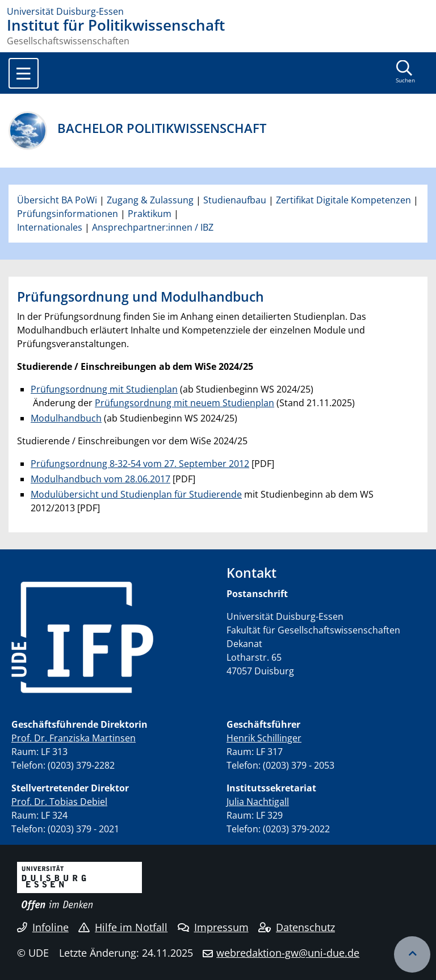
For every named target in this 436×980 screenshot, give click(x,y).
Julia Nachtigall (258, 802)
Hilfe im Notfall (123, 927)
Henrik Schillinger (264, 738)
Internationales (50, 227)
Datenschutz (297, 927)
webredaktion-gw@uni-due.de (288, 953)
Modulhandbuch (66, 418)
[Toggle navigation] (24, 73)
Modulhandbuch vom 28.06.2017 (100, 479)
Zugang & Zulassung (150, 200)
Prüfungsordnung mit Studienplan (104, 389)
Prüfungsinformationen (68, 214)
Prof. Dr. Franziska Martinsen (74, 738)
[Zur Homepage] (218, 11)
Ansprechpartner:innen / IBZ (153, 227)
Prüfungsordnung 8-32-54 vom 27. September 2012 (140, 464)
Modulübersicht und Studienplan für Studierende (136, 494)
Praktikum (150, 214)
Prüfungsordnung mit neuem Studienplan (185, 403)
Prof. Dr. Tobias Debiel (59, 802)
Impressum (213, 927)
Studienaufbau (235, 200)
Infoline (43, 927)
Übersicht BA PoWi (57, 200)
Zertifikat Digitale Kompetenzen (343, 200)
